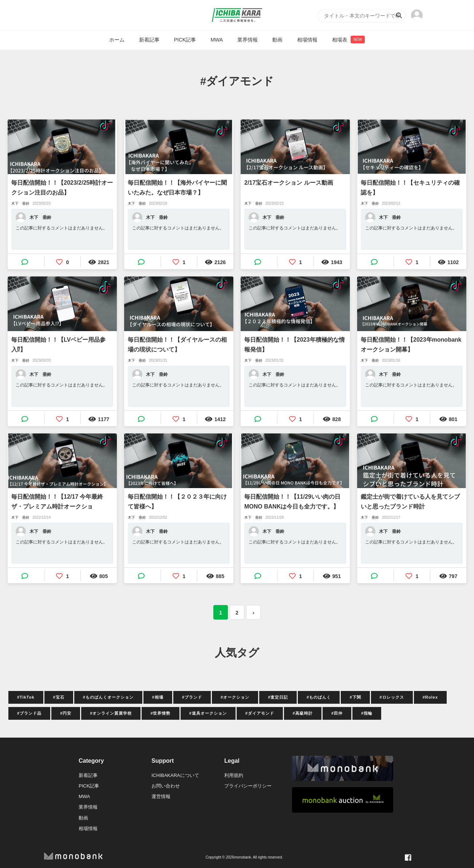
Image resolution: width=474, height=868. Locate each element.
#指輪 (367, 713)
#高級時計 (303, 713)
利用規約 (234, 775)
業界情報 (248, 40)
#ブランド (192, 697)
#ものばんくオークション (108, 697)
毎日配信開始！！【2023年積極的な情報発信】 (295, 345)
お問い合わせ (166, 786)
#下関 (355, 697)
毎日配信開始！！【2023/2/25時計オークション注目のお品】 (62, 188)
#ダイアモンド (260, 713)
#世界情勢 (160, 713)
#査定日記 (278, 697)
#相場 (158, 697)
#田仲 (337, 713)
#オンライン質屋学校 (111, 713)
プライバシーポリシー (248, 786)
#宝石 (59, 697)
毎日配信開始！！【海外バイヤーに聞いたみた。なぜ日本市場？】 (177, 188)
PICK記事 (185, 40)
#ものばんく (319, 697)
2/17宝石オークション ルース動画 (289, 183)
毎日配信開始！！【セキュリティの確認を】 (410, 188)
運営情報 (161, 796)
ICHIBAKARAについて (175, 775)
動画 (277, 40)
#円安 (66, 713)
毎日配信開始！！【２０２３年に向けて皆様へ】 (177, 502)
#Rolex (430, 697)
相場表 (348, 40)
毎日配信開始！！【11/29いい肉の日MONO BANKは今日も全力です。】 (292, 502)
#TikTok (26, 697)
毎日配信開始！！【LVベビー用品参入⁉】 (58, 345)
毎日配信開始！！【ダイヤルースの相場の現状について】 (177, 345)
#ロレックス (392, 697)
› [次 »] (254, 613)
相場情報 (307, 40)
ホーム (117, 40)
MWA (217, 40)
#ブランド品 (29, 713)
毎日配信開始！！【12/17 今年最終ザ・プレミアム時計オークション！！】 (57, 502)
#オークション (235, 697)
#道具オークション (208, 713)
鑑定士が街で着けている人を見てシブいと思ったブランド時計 (410, 502)
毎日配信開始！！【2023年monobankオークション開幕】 (411, 345)
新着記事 (149, 40)
